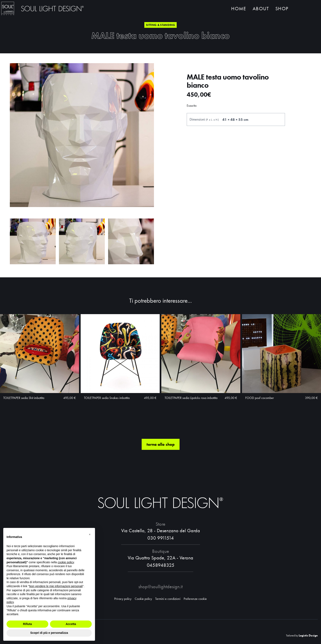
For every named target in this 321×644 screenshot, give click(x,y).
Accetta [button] (71, 624)
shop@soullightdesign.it (160, 586)
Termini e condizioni (168, 599)
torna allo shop (161, 460)
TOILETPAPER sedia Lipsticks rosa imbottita (191, 413)
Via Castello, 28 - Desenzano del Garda (161, 530)
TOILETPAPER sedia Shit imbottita (24, 413)
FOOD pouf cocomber (260, 413)
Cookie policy (143, 599)
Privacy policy (123, 599)
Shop (282, 10)
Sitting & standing (160, 25)
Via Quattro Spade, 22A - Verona (160, 558)
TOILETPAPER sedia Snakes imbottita (107, 413)
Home (239, 10)
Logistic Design (308, 635)
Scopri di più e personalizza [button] (49, 633)
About (261, 10)
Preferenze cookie (195, 599)
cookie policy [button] (66, 562)
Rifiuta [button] (27, 624)
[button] (90, 534)
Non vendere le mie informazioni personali (56, 586)
